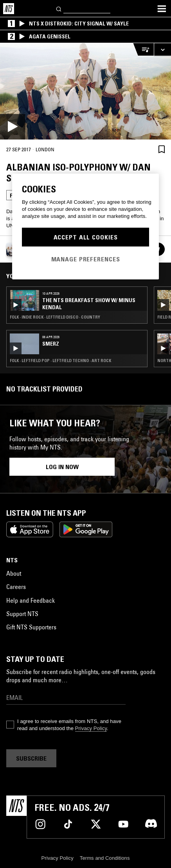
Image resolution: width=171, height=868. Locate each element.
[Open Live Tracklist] (143, 50)
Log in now (62, 467)
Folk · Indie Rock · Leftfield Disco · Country (55, 317)
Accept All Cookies (86, 237)
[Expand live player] (162, 50)
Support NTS (22, 614)
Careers (16, 587)
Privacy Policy (91, 728)
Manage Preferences (86, 259)
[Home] (9, 9)
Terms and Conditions (105, 858)
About (14, 573)
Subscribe (31, 758)
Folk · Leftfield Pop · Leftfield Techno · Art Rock (60, 361)
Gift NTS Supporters (31, 627)
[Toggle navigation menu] (162, 9)
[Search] (59, 8)
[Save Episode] (162, 149)
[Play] (85, 91)
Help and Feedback (31, 600)
